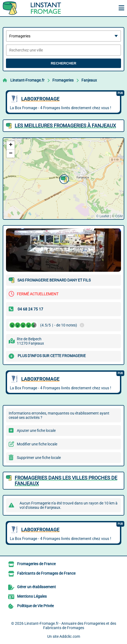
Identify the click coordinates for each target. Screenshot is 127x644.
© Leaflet (103, 216)
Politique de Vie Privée (35, 606)
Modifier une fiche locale (37, 444)
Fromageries (63, 80)
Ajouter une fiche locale (36, 431)
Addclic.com (70, 636)
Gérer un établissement (36, 587)
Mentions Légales (32, 596)
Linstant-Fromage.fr (27, 80)
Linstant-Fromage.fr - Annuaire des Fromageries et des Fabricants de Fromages (70, 626)
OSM (119, 216)
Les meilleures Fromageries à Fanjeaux (65, 126)
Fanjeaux (89, 80)
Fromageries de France (36, 564)
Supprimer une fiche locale (39, 458)
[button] (63, 179)
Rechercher (63, 63)
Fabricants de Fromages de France (46, 573)
